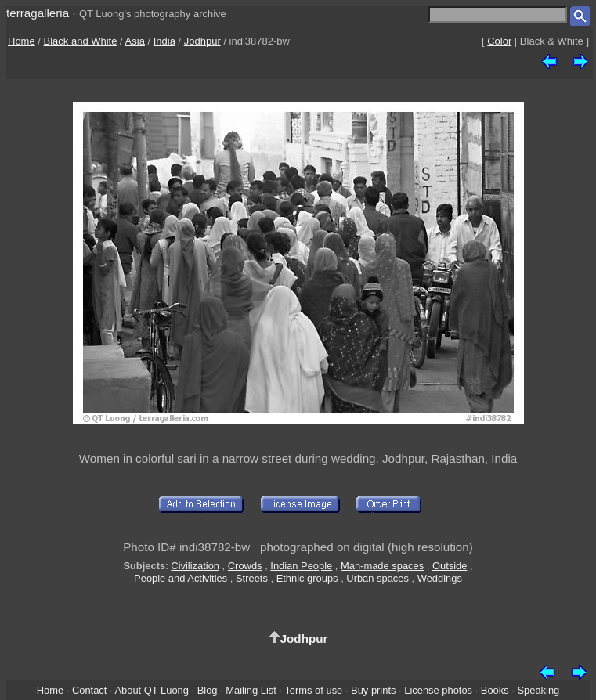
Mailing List (251, 690)
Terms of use (313, 690)
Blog (208, 690)
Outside (450, 566)
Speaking (538, 690)
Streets (252, 578)
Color (499, 41)
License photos (438, 690)
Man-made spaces (382, 566)
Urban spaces (377, 578)
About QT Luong (151, 690)
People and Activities (181, 578)
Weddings (440, 578)
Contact (89, 690)
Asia (135, 41)
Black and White (81, 41)
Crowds (245, 566)
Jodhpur (202, 41)
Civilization (195, 566)
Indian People (301, 566)
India (164, 41)
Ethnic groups (307, 578)
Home (22, 41)
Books (495, 690)
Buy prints (373, 690)
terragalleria (38, 13)
